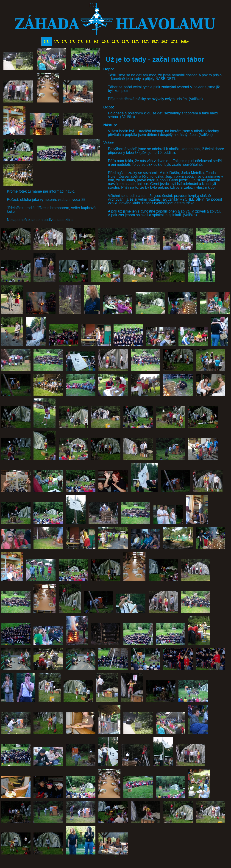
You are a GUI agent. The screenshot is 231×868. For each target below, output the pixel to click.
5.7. (64, 41)
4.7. (56, 41)
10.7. (106, 41)
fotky (185, 41)
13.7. (135, 41)
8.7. (89, 41)
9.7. (97, 41)
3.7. (46, 41)
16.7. (165, 41)
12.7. (125, 41)
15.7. (155, 41)
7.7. (80, 41)
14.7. (145, 41)
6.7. (72, 41)
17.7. (175, 41)
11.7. (115, 41)
